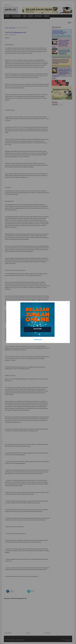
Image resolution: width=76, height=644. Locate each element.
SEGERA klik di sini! (38, 340)
